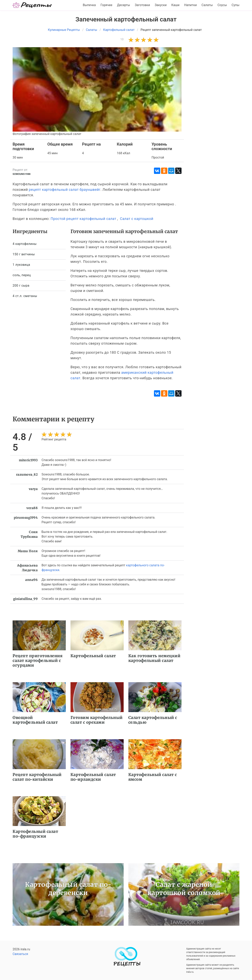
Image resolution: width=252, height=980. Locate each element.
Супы (235, 5)
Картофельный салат (93, 656)
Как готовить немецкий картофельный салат (154, 658)
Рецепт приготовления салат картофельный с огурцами (38, 660)
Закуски (161, 5)
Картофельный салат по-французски (35, 834)
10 (122, 39)
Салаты (207, 5)
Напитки (190, 5)
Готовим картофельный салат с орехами (97, 720)
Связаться (20, 954)
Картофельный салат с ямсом (153, 777)
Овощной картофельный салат (35, 720)
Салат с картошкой (137, 219)
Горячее (107, 5)
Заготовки (142, 5)
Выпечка (89, 5)
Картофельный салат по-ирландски (93, 777)
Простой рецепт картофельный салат (83, 219)
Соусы (222, 5)
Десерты (124, 5)
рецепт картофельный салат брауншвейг (65, 190)
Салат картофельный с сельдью (153, 720)
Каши (175, 5)
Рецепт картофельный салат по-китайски (37, 777)
